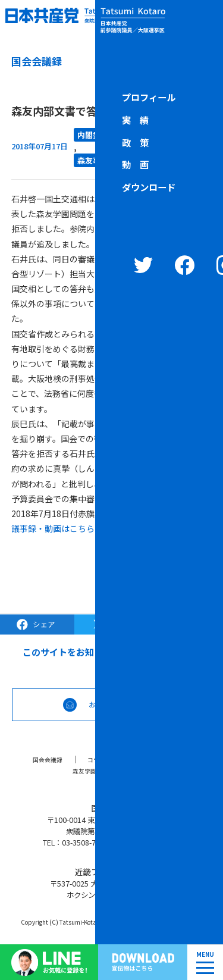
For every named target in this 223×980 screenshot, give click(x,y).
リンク (146, 771)
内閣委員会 (97, 135)
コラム (96, 759)
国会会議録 (42, 759)
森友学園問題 (89, 771)
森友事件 (93, 160)
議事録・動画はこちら (53, 528)
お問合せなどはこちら (128, 704)
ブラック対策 (153, 759)
